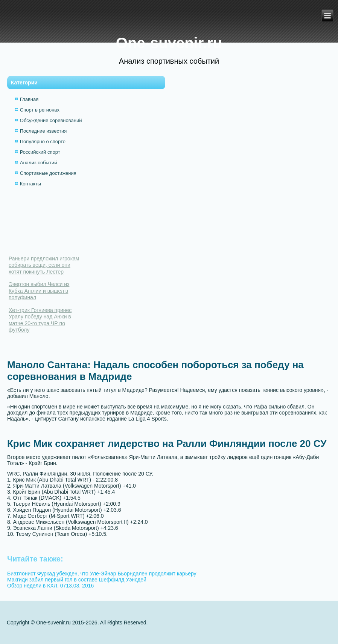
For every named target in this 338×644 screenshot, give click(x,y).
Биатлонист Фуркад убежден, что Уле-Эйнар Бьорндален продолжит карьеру (102, 574)
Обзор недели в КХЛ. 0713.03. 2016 (50, 586)
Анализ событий (39, 163)
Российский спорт (40, 152)
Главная (29, 99)
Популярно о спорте (43, 141)
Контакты (30, 184)
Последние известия (43, 131)
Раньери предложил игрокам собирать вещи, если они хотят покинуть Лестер (44, 265)
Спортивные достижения (48, 173)
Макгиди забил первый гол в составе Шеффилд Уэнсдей (77, 580)
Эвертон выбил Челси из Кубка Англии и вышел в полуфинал (39, 291)
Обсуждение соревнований (51, 120)
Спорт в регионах (40, 110)
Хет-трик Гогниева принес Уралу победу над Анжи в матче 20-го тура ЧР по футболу (40, 320)
